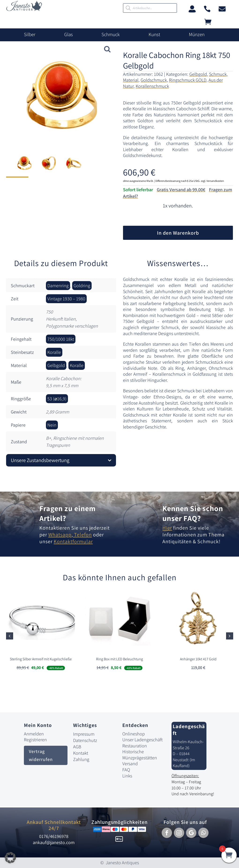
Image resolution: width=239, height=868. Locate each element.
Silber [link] (30, 34)
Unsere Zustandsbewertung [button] (40, 460)
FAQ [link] (126, 770)
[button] (230, 636)
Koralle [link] (54, 352)
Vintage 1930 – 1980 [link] (66, 299)
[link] (24, 10)
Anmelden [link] (34, 734)
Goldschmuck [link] (154, 80)
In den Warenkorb (178, 233)
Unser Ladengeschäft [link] (142, 740)
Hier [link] (167, 528)
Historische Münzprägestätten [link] (140, 755)
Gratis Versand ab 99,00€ (181, 190)
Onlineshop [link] (134, 734)
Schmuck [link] (111, 34)
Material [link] (131, 80)
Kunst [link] (154, 34)
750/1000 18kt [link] (61, 339)
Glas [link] (69, 34)
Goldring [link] (82, 286)
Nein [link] (52, 425)
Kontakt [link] (81, 753)
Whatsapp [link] (60, 535)
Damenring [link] (58, 286)
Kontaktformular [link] (73, 541)
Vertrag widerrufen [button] (41, 755)
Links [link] (127, 776)
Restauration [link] (135, 746)
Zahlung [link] (81, 759)
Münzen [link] (197, 34)
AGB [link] (77, 747)
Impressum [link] (84, 734)
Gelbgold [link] (198, 74)
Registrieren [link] (35, 740)
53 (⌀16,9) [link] (57, 399)
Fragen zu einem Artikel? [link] (67, 513)
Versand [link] (130, 764)
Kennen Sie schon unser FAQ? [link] (193, 513)
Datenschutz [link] (85, 740)
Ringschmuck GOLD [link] (188, 80)
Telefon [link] (82, 535)
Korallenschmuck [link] (152, 86)
